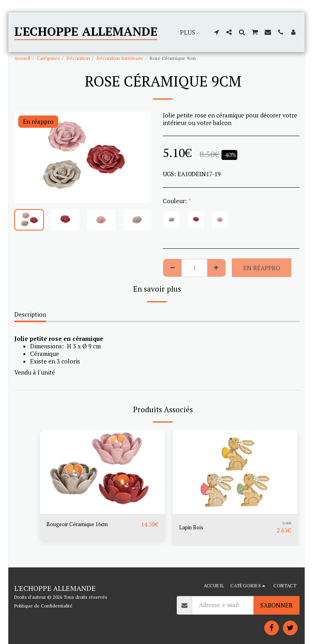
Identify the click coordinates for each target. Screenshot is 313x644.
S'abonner (277, 605)
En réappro (262, 268)
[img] (102, 472)
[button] (216, 32)
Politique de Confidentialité (43, 606)
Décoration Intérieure (120, 58)
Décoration (78, 58)
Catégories (48, 58)
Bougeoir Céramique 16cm (82, 525)
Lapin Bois (193, 527)
